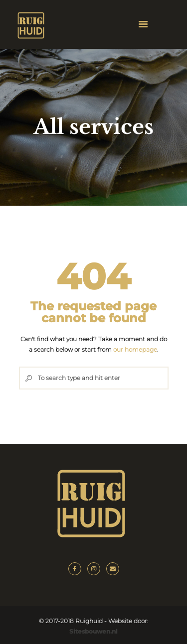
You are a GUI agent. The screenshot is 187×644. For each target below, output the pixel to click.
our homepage (135, 349)
